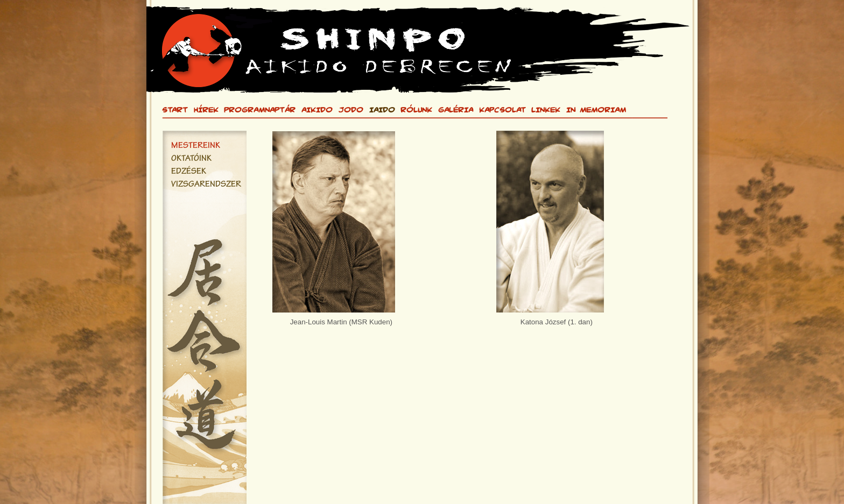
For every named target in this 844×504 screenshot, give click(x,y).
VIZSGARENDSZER (206, 185)
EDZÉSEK (189, 172)
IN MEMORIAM (596, 109)
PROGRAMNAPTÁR (260, 109)
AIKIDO (317, 109)
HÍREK (206, 109)
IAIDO (382, 109)
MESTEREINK (196, 146)
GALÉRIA (456, 109)
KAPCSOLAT (502, 109)
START (175, 109)
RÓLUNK (416, 109)
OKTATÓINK (191, 159)
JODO (351, 109)
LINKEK (546, 109)
